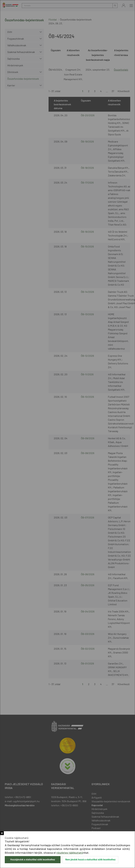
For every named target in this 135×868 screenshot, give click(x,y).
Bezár (2, 833)
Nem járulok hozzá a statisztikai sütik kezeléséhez (90, 860)
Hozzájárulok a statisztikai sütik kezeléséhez (33, 860)
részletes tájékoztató (70, 853)
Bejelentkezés (124, 5)
